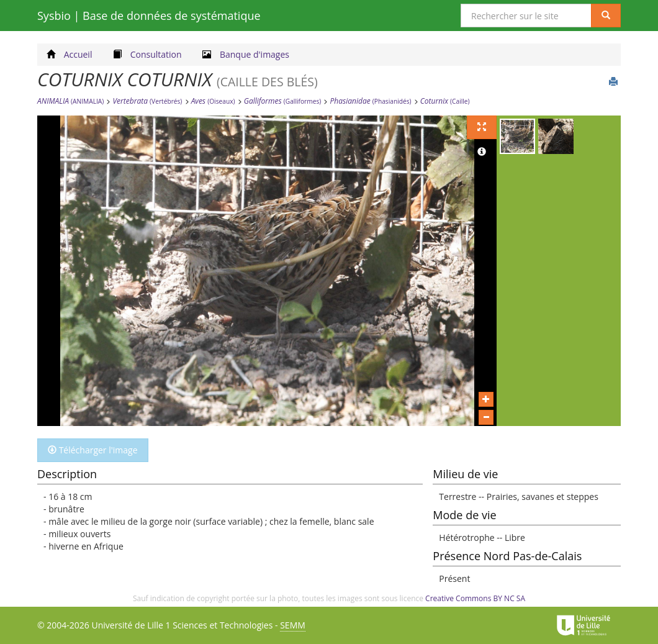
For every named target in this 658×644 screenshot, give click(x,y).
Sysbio (149, 16)
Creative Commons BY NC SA (475, 598)
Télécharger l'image (93, 450)
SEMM (293, 625)
